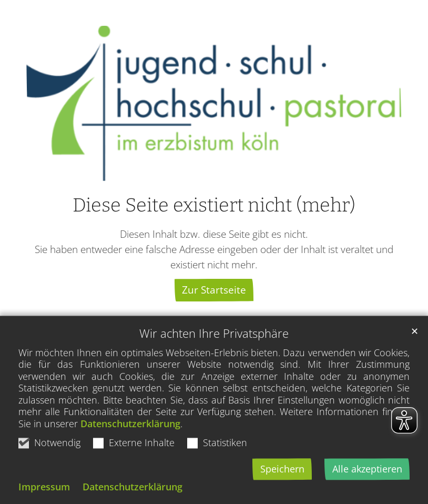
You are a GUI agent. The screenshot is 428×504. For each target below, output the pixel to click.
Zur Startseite (214, 290)
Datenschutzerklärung (130, 441)
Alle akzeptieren (367, 487)
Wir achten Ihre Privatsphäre (214, 351)
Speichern (282, 487)
